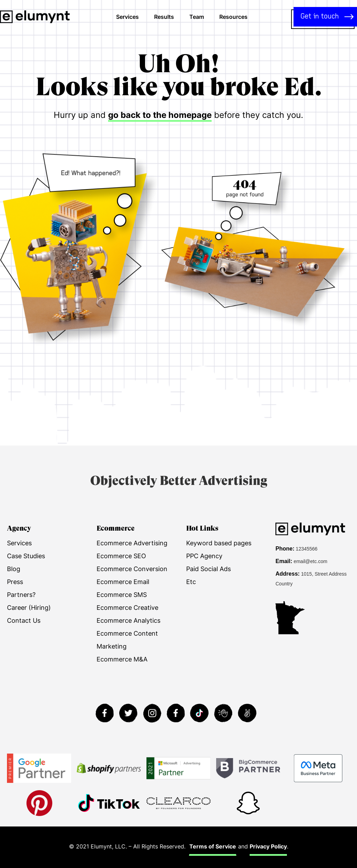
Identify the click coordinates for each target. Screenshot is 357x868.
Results (164, 17)
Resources (233, 17)
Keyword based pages (219, 543)
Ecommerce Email (123, 582)
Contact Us (24, 620)
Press (15, 582)
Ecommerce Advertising (132, 543)
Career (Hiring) (29, 608)
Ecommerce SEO (121, 556)
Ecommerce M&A (122, 659)
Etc (191, 582)
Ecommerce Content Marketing (127, 640)
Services (127, 17)
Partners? (21, 595)
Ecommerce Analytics (128, 620)
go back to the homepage (160, 115)
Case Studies (26, 556)
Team (197, 17)
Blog (14, 569)
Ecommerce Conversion (132, 569)
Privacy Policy (268, 846)
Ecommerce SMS (122, 595)
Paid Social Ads (208, 569)
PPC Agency (204, 556)
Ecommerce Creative (127, 608)
